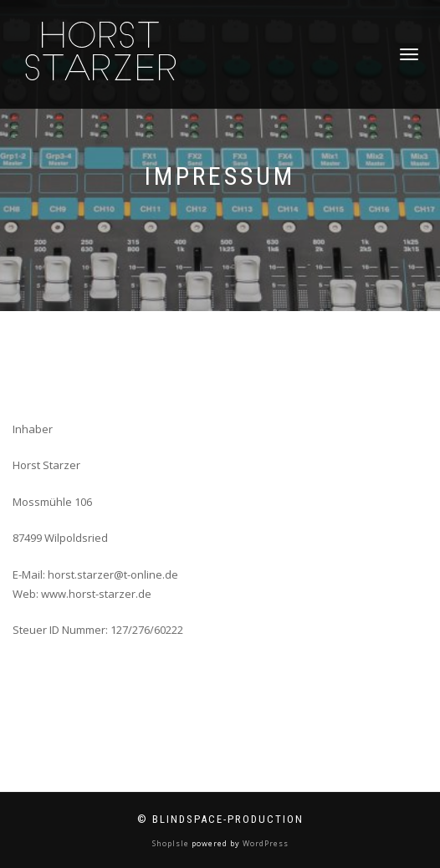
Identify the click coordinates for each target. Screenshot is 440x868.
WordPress (264, 843)
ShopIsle (172, 843)
